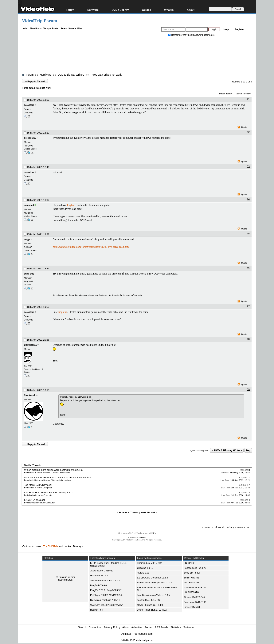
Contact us (95, 627)
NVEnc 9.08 (143, 573)
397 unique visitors (65, 577)
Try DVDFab (51, 546)
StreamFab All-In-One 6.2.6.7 (105, 581)
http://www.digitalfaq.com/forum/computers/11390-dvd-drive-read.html (91, 247)
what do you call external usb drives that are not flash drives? (58, 477)
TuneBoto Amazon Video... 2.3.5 (153, 595)
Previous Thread (129, 512)
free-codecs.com (143, 634)
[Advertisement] (137, 56)
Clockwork (30, 395)
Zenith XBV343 (192, 578)
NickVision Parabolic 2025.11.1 (106, 600)
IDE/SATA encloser (35, 500)
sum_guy (29, 274)
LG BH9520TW (192, 592)
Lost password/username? (202, 35)
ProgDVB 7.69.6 (98, 585)
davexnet (29, 205)
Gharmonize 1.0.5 (99, 576)
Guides (146, 10)
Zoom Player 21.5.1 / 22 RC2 (152, 610)
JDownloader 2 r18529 (102, 571)
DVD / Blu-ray (120, 10)
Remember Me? (178, 35)
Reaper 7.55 (96, 610)
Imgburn (72, 205)
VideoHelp (220, 527)
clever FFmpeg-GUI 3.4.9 (150, 605)
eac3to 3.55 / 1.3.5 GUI (149, 600)
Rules (64, 28)
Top (248, 450)
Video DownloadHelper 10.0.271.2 (154, 583)
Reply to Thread (35, 81)
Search (72, 28)
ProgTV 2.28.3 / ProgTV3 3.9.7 (106, 590)
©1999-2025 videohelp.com (137, 640)
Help (226, 29)
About (190, 10)
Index (26, 28)
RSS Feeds (161, 627)
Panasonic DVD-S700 (195, 602)
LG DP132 (189, 563)
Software (93, 10)
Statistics (176, 627)
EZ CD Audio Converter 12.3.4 (152, 578)
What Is (169, 10)
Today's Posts (51, 28)
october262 (30, 138)
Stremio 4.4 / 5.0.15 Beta (150, 563)
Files (80, 28)
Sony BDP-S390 (192, 573)
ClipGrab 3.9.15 (145, 568)
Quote (243, 127)
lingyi (27, 240)
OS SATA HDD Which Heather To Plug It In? (48, 492)
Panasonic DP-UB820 (195, 568)
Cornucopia (30, 345)
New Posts (36, 28)
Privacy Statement (236, 527)
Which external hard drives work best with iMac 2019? (54, 470)
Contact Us (208, 527)
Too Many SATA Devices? (38, 485)
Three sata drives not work (106, 75)
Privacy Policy (112, 627)
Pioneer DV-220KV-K (194, 597)
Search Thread (242, 94)
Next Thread (148, 512)
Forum (70, 10)
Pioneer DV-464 (192, 607)
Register (240, 29)
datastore (29, 105)
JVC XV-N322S (192, 583)
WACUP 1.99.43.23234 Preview (106, 605)
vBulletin (142, 537)
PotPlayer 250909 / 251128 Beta (107, 595)
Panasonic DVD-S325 (195, 588)
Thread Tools (225, 94)
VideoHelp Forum (39, 21)
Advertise (137, 627)
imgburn (63, 312)
